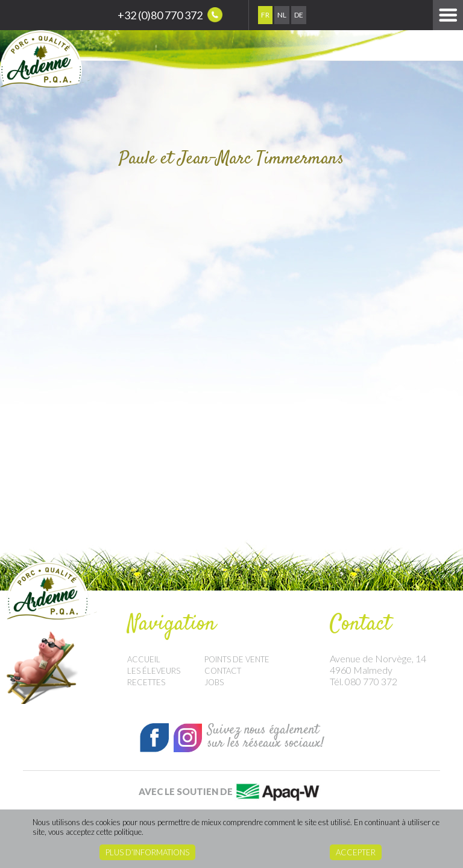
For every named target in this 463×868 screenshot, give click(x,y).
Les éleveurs (154, 671)
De (299, 15)
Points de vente (237, 659)
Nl (282, 15)
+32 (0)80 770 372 (170, 15)
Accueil (144, 659)
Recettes (146, 682)
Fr (265, 15)
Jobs (214, 682)
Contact (223, 671)
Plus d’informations (147, 852)
